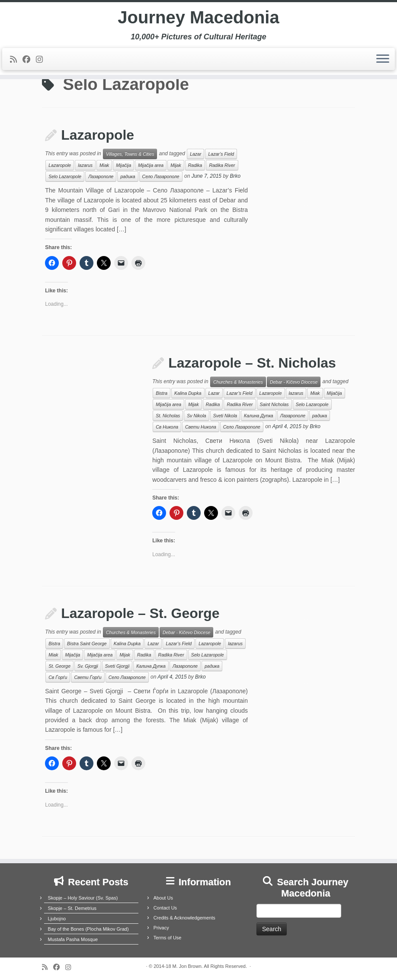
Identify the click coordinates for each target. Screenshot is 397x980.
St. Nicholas (168, 416)
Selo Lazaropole (65, 176)
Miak (104, 165)
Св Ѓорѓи (58, 677)
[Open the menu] (383, 59)
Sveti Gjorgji (117, 666)
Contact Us (165, 908)
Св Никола (167, 427)
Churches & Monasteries (238, 382)
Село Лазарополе (161, 176)
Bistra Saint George (87, 644)
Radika (195, 165)
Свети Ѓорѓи (88, 677)
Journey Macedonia (198, 17)
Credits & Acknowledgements (184, 918)
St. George (59, 666)
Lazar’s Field (221, 154)
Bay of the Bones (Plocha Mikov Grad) (88, 929)
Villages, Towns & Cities (130, 154)
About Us (163, 898)
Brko (235, 176)
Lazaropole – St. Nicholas (252, 363)
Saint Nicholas (274, 404)
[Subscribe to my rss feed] (16, 60)
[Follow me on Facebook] (29, 60)
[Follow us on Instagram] (42, 60)
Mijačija (123, 165)
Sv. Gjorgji (88, 666)
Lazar (195, 154)
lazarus (85, 165)
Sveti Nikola (225, 416)
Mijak (176, 165)
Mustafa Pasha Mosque (73, 939)
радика (128, 176)
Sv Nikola (196, 416)
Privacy (161, 928)
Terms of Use (168, 938)
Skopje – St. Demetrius (72, 908)
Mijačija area (151, 165)
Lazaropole (98, 135)
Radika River (222, 165)
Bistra (162, 393)
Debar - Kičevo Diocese (294, 382)
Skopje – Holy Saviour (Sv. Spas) (83, 898)
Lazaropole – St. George (140, 613)
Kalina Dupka (188, 393)
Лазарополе (101, 176)
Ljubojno (57, 919)
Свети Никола (201, 427)
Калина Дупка (259, 416)
